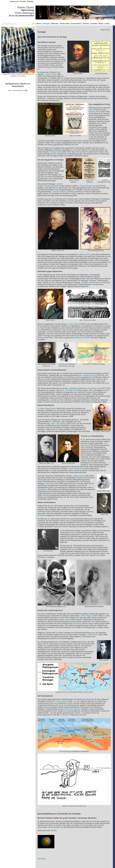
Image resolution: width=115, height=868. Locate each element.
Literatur (94, 24)
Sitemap (30, 1)
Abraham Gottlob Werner (91, 283)
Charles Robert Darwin (47, 409)
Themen (86, 24)
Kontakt (23, 1)
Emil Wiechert (81, 538)
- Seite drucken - (105, 30)
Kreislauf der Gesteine (82, 338)
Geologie (46, 24)
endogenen (65, 715)
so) (75, 701)
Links (107, 24)
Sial (67, 620)
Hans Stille (50, 484)
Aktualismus (74, 388)
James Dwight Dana (76, 469)
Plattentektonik (62, 701)
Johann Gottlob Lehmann (50, 185)
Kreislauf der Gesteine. (72, 709)
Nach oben (42, 859)
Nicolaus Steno (94, 112)
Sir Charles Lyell (95, 388)
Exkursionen (76, 24)
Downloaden (17, 91)
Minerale (55, 24)
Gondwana (42, 515)
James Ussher (51, 74)
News (101, 24)
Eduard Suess (79, 476)
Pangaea (77, 624)
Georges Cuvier (89, 375)
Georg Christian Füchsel (89, 186)
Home (39, 24)
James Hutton (74, 324)
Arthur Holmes (93, 635)
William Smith (85, 254)
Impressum (14, 1)
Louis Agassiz (61, 424)
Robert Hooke (56, 152)
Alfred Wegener (87, 616)
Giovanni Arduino (59, 192)
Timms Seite (64, 24)
